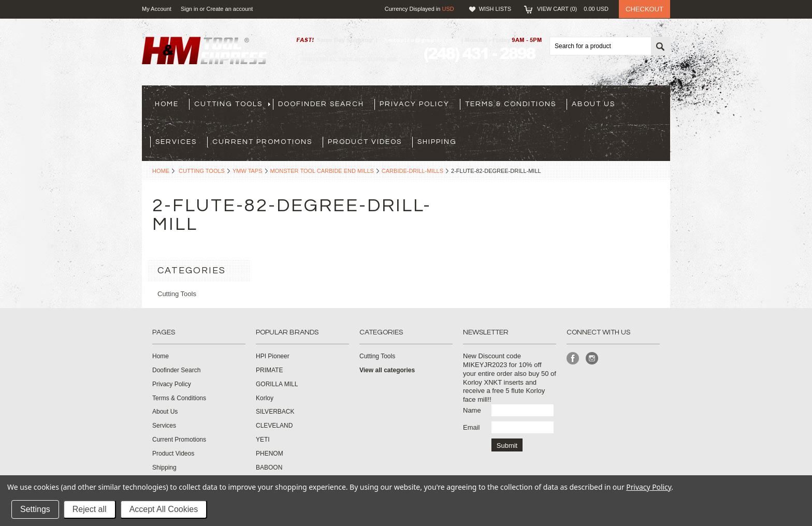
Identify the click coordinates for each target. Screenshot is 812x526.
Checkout (644, 9)
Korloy (265, 398)
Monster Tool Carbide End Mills (322, 171)
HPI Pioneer (273, 356)
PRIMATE (269, 370)
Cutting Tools (202, 171)
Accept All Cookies (164, 509)
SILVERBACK (275, 412)
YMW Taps (248, 171)
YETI (263, 440)
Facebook (573, 359)
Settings (35, 509)
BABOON (269, 467)
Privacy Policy (649, 487)
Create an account (229, 9)
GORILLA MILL (277, 384)
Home (161, 171)
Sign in (190, 9)
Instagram (592, 359)
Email (472, 427)
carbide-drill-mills (412, 171)
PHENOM (270, 454)
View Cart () (573, 9)
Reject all (90, 509)
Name (472, 410)
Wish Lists (495, 9)
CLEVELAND (274, 426)
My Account (157, 9)
